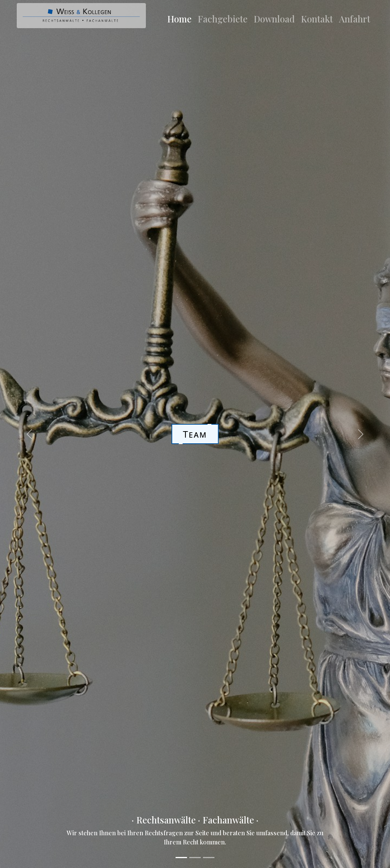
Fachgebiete (223, 19)
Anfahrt (355, 19)
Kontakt (317, 19)
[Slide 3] (209, 858)
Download (274, 19)
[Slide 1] (181, 858)
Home (179, 19)
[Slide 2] (195, 858)
